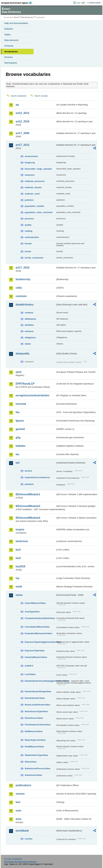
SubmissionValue (33, 775)
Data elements (11, 40)
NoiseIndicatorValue (35, 698)
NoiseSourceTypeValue (36, 711)
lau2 (18, 558)
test (18, 802)
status (28, 344)
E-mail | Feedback (13, 859)
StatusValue (31, 762)
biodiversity (23, 279)
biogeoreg (30, 163)
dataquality (23, 354)
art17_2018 (22, 268)
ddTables (29, 325)
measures (30, 175)
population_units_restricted (39, 212)
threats (28, 244)
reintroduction (32, 237)
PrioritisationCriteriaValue (38, 725)
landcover (22, 541)
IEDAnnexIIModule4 (28, 518)
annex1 (28, 471)
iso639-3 (29, 666)
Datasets (9, 29)
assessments (31, 156)
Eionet (16, 17)
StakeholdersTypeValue (36, 755)
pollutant (29, 484)
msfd (19, 587)
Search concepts (41, 96)
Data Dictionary (27, 17)
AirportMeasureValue (35, 603)
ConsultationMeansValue (37, 627)
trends (28, 251)
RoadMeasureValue (34, 747)
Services (8, 57)
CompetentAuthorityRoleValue (40, 618)
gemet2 (20, 429)
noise (19, 595)
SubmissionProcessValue (38, 768)
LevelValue (30, 674)
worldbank (22, 831)
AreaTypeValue (32, 612)
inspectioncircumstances (37, 477)
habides (21, 446)
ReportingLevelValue (35, 740)
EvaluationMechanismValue (39, 633)
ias (17, 454)
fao (18, 412)
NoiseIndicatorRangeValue (38, 691)
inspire (20, 529)
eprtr (19, 372)
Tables (7, 35)
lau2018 (20, 566)
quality (28, 225)
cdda (19, 288)
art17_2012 (22, 145)
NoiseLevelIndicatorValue (37, 705)
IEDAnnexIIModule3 (28, 506)
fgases (20, 421)
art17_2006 (22, 133)
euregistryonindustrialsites (32, 395)
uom (18, 811)
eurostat (21, 404)
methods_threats (33, 187)
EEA (18, 3)
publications (23, 785)
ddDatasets (30, 319)
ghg (18, 437)
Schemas (9, 46)
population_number (34, 206)
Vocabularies (11, 52)
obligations (30, 338)
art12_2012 (22, 113)
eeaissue (29, 331)
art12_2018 (22, 121)
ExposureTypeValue (35, 651)
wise (19, 819)
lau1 (18, 550)
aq (17, 105)
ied (18, 463)
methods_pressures (35, 181)
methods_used (32, 194)
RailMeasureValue (34, 731)
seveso (20, 794)
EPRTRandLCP (25, 384)
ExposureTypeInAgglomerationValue (40, 642)
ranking (28, 231)
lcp (18, 578)
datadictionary (25, 305)
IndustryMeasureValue (36, 657)
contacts (29, 313)
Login (78, 3)
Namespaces (11, 63)
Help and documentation (16, 23)
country (29, 839)
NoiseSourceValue (34, 718)
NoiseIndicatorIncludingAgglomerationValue (40, 681)
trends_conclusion (34, 258)
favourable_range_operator (38, 169)
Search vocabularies (19, 96)
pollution (29, 200)
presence (29, 219)
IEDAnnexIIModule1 (28, 494)
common (21, 296)
